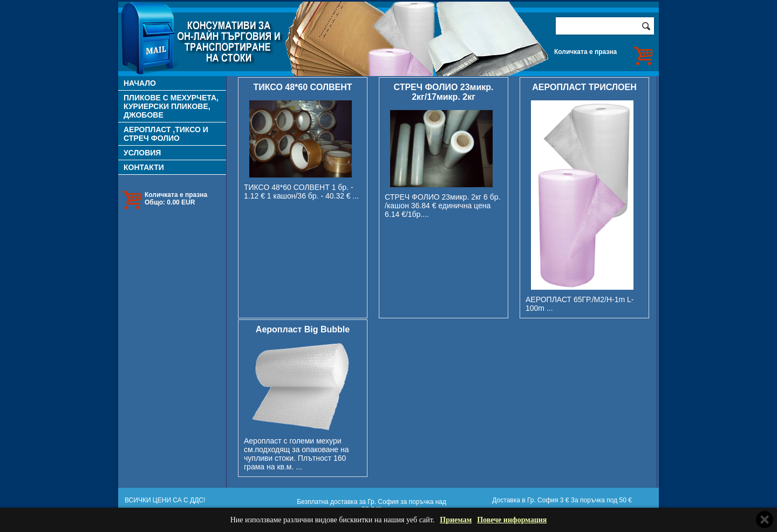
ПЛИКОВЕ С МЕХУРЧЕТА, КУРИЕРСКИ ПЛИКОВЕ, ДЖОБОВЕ (171, 106)
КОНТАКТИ (144, 167)
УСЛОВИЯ (142, 153)
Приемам (456, 520)
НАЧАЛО (140, 83)
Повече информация (512, 520)
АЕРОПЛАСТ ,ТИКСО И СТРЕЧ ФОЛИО (166, 134)
